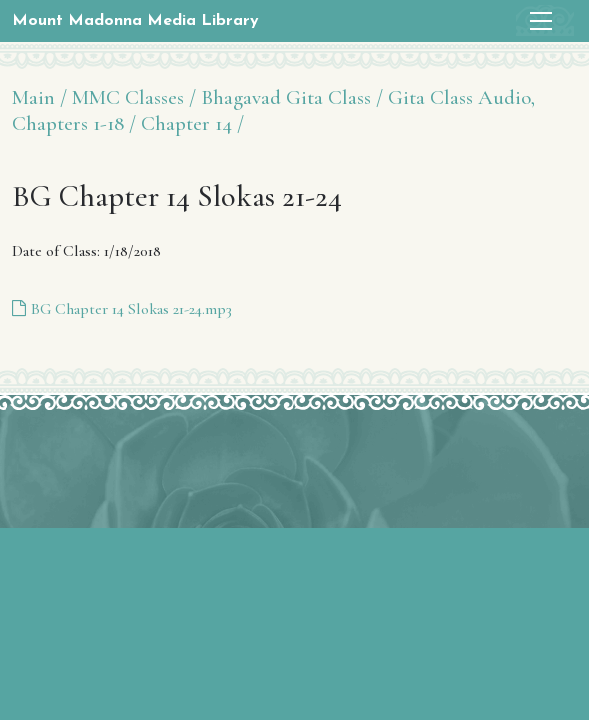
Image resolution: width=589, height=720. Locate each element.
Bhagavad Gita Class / (292, 97)
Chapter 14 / (192, 123)
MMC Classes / (134, 97)
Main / (39, 97)
